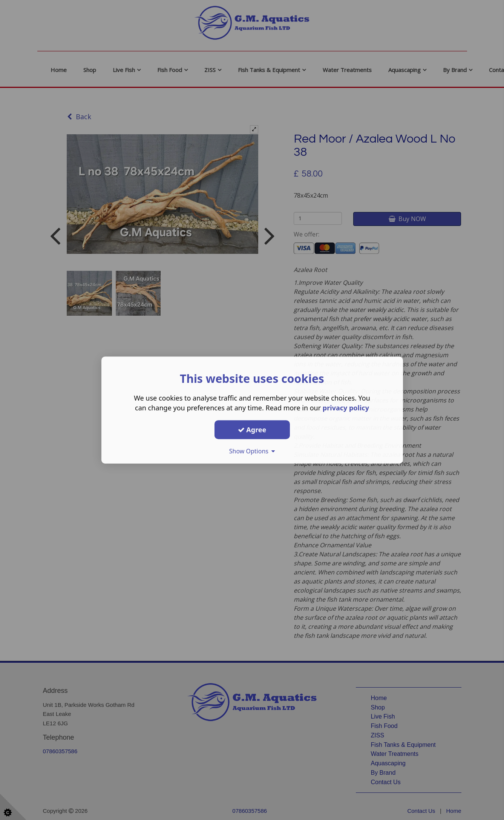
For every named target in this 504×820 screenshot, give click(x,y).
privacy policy (346, 408)
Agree (252, 430)
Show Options (252, 451)
